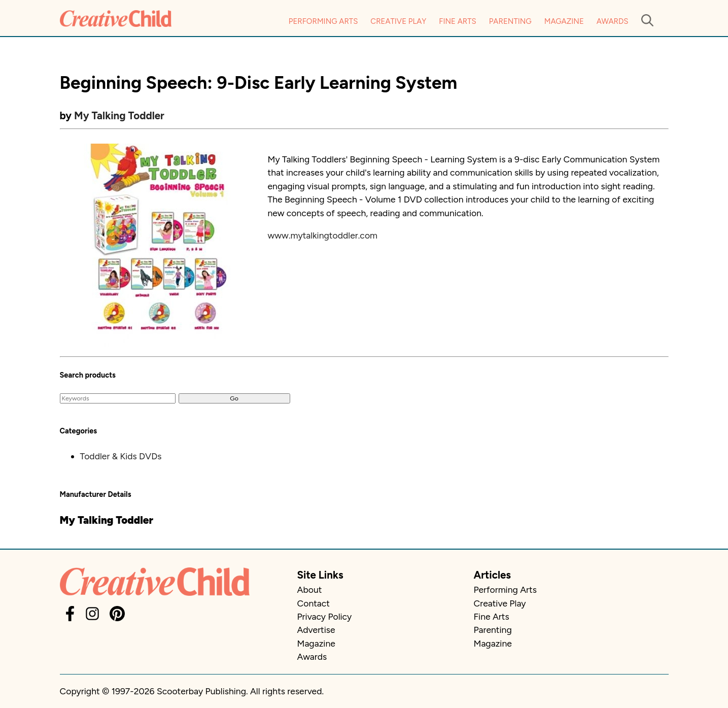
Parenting (510, 21)
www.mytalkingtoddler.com (323, 235)
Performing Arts (323, 21)
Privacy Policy (325, 616)
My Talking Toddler (119, 115)
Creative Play (398, 21)
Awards (613, 21)
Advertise (316, 630)
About (310, 589)
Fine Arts (457, 21)
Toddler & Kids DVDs (121, 456)
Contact (314, 603)
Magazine (564, 21)
